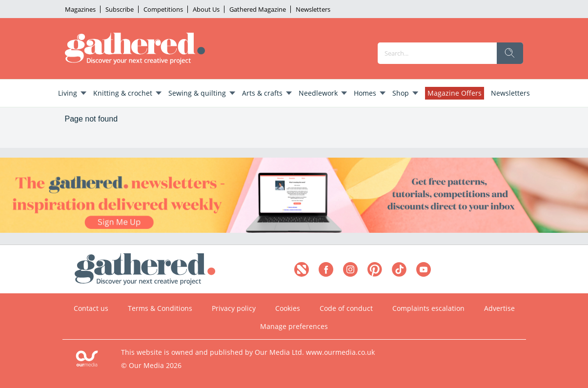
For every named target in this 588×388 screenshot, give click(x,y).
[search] (510, 53)
